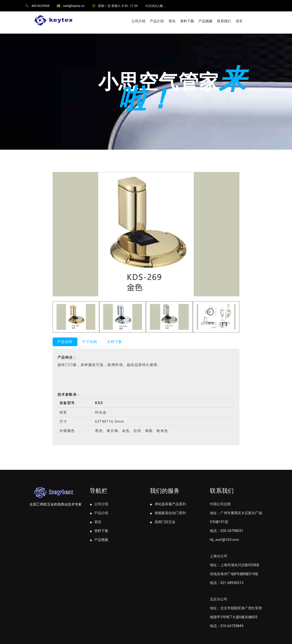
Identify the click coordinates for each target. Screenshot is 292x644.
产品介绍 (157, 21)
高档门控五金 (163, 522)
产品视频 (205, 21)
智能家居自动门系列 (168, 513)
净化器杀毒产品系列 (168, 504)
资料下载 (187, 21)
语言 (239, 21)
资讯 (172, 21)
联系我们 (224, 21)
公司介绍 (138, 21)
